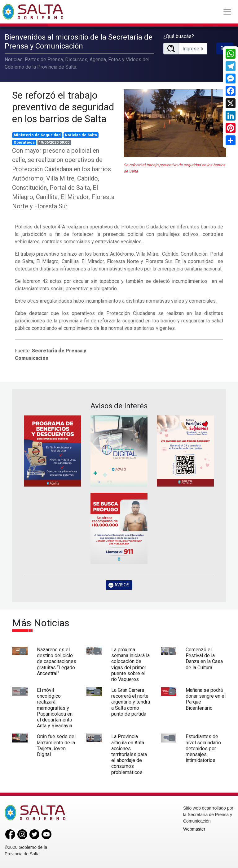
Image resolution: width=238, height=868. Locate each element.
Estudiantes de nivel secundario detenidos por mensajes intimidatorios (203, 748)
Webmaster (194, 829)
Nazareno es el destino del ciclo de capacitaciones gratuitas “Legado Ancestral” (57, 662)
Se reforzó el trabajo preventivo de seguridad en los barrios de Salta (63, 107)
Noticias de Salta (81, 135)
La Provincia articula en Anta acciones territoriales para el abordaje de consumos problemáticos (129, 754)
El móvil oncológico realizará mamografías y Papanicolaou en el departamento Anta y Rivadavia (55, 708)
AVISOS (119, 585)
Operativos (24, 143)
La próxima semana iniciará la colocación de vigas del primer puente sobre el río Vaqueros (130, 664)
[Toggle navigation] (227, 12)
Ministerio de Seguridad (37, 135)
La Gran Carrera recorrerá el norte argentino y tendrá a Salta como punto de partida (131, 702)
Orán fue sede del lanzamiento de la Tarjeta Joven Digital (56, 745)
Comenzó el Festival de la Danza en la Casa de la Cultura (204, 659)
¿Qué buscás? (179, 36)
